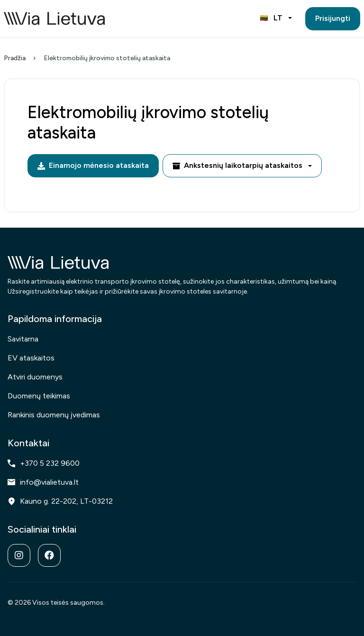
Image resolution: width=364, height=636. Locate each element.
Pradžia (15, 58)
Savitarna (23, 339)
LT (271, 18)
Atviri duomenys (35, 377)
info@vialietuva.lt (43, 482)
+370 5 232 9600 (44, 463)
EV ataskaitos (31, 358)
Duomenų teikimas (39, 396)
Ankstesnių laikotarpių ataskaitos (237, 165)
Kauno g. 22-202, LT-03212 (60, 501)
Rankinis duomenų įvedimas (54, 415)
